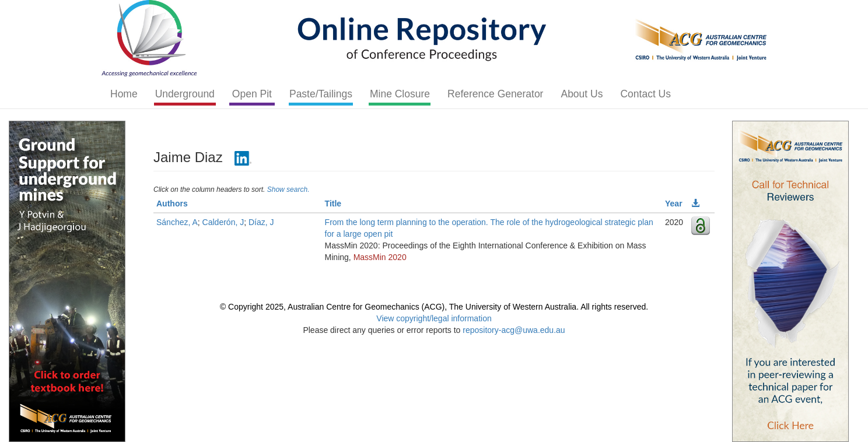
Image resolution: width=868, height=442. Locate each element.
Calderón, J (223, 222)
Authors (172, 204)
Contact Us (645, 94)
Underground (185, 94)
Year (674, 204)
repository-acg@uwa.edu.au (514, 330)
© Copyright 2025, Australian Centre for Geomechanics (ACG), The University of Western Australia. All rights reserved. (434, 307)
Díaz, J (261, 222)
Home (124, 94)
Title (333, 204)
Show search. (288, 190)
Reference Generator (495, 94)
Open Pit (252, 94)
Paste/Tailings (321, 94)
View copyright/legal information (434, 318)
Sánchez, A (177, 222)
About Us (582, 94)
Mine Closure (400, 94)
